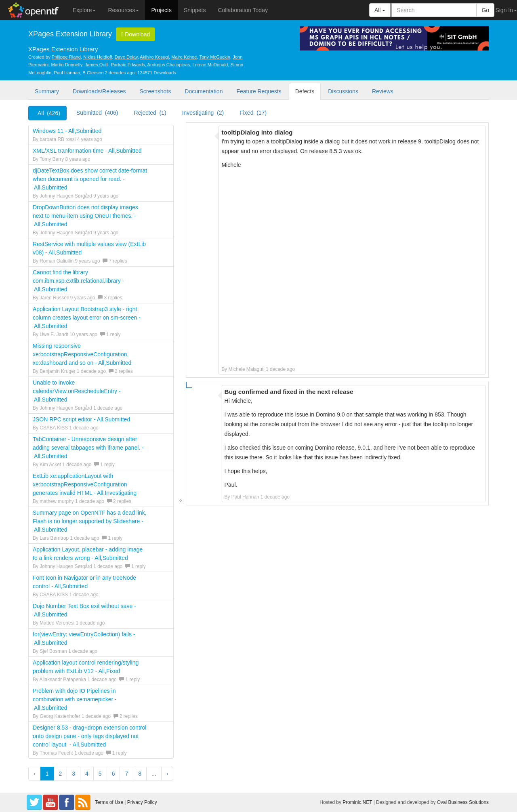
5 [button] (100, 774)
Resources (123, 10)
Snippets (195, 10)
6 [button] (113, 774)
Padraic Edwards (128, 65)
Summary (47, 91)
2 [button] (60, 774)
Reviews (383, 91)
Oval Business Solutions (463, 802)
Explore (84, 10)
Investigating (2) (203, 113)
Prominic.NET (357, 802)
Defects (305, 91)
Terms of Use (109, 802)
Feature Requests (259, 91)
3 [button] (74, 774)
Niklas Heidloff (98, 57)
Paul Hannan (67, 73)
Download (136, 34)
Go (485, 10)
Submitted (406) (97, 113)
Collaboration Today (243, 10)
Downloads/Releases (99, 91)
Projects (161, 10)
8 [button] (140, 774)
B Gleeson (93, 73)
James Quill (97, 65)
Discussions (343, 91)
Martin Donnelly (67, 65)
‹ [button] (35, 774)
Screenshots (155, 91)
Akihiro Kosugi (154, 57)
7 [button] (126, 774)
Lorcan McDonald (210, 65)
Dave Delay (126, 57)
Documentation (204, 91)
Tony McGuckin (215, 57)
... (154, 774)
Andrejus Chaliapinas (169, 65)
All (380, 10)
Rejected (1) (150, 113)
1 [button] (47, 774)
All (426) (49, 113)
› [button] (167, 774)
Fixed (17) (253, 113)
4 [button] (87, 774)
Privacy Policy (142, 802)
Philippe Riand (66, 57)
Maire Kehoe (184, 57)
